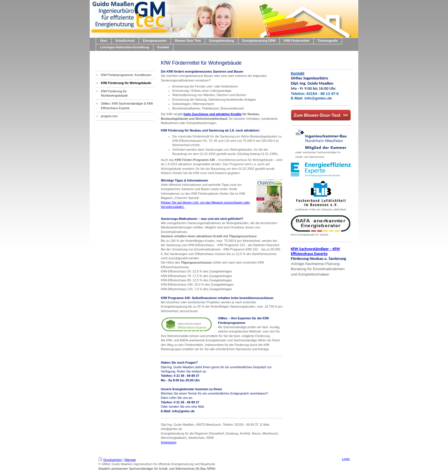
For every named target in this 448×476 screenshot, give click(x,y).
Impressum (169, 442)
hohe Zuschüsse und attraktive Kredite (212, 114)
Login (346, 459)
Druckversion (110, 460)
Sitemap (130, 460)
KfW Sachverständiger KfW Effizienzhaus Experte (315, 251)
